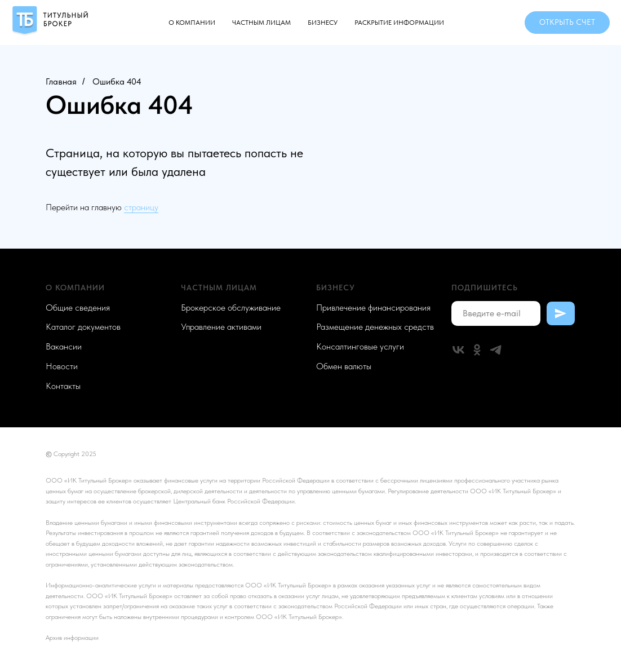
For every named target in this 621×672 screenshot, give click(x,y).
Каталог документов (83, 327)
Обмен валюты (344, 366)
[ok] (477, 350)
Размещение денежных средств (375, 327)
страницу (141, 207)
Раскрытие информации (399, 23)
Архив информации (72, 638)
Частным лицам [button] (261, 23)
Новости (62, 366)
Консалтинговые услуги (360, 346)
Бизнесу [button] (323, 23)
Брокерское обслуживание (231, 308)
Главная (61, 81)
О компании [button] (192, 23)
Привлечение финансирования (373, 308)
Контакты (63, 386)
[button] (567, 23)
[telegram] (496, 350)
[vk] (458, 350)
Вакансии (64, 346)
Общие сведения (78, 308)
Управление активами (221, 327)
